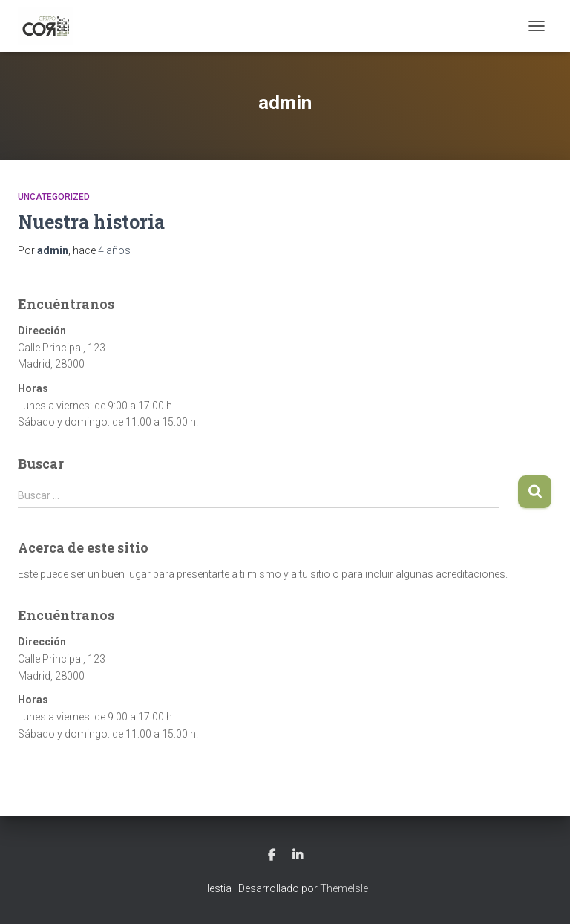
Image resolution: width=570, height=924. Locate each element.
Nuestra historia (91, 222)
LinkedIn (298, 856)
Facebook (272, 856)
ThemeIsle (344, 888)
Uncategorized (54, 197)
